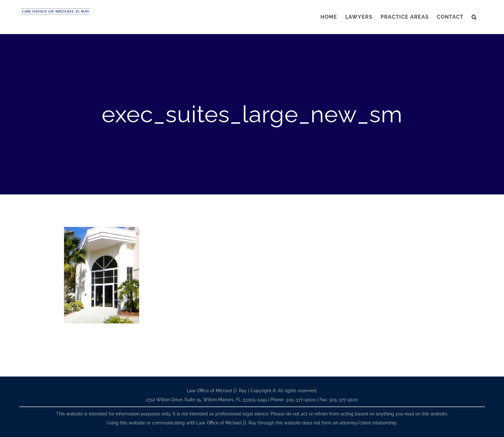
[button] (474, 17)
